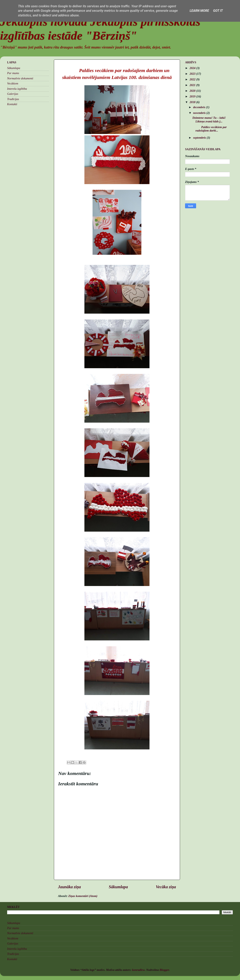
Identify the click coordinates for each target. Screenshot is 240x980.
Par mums (13, 73)
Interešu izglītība (17, 89)
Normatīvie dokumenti (20, 78)
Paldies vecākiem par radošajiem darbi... (210, 129)
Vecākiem (13, 83)
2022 (193, 79)
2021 (193, 85)
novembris (200, 113)
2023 (193, 74)
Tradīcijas (13, 99)
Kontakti (12, 104)
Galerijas (13, 94)
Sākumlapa (118, 887)
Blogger (164, 970)
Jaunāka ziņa (69, 887)
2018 (193, 102)
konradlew (138, 970)
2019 (193, 96)
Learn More (199, 11)
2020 (193, 91)
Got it (218, 11)
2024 (193, 68)
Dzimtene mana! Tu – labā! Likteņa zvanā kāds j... (209, 119)
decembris (200, 107)
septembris (200, 138)
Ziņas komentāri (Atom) (83, 896)
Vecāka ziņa (166, 887)
